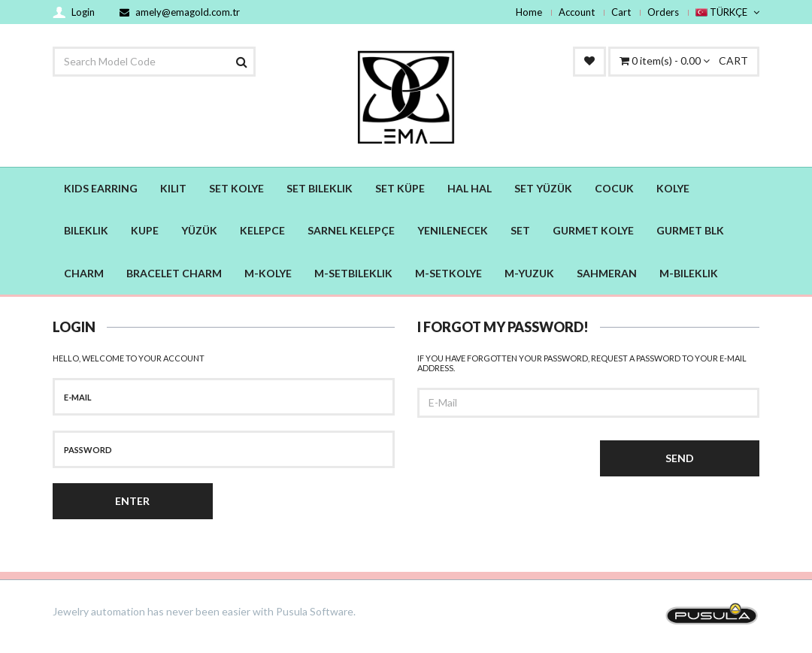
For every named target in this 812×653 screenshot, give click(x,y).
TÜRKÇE (727, 12)
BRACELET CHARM (174, 273)
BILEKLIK (86, 230)
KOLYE (673, 188)
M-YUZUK (529, 273)
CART (684, 60)
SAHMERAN (607, 273)
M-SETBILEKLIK (353, 273)
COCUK (614, 188)
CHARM (84, 273)
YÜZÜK (199, 230)
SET (520, 230)
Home (529, 12)
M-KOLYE (268, 273)
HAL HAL (470, 188)
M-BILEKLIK (689, 273)
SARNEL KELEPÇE (351, 230)
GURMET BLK (690, 230)
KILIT (173, 188)
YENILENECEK (453, 230)
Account (577, 12)
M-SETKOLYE (448, 273)
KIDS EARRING (101, 188)
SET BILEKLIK (320, 188)
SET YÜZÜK (543, 188)
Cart (621, 12)
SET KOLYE (236, 188)
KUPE (145, 230)
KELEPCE (262, 230)
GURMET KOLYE (593, 230)
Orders (663, 12)
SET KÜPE (400, 188)
